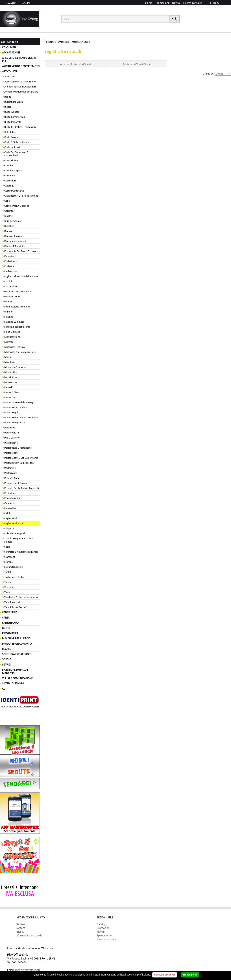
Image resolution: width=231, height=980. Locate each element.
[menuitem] (194, 3)
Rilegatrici (10, 528)
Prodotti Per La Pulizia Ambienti (22, 488)
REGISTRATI (12, 3)
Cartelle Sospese (13, 170)
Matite (8, 357)
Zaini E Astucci (12, 602)
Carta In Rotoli (12, 147)
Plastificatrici (11, 443)
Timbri (8, 592)
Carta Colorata (12, 137)
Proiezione (10, 493)
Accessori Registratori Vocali (76, 64)
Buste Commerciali (15, 117)
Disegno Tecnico (13, 236)
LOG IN (26, 3)
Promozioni (162, 3)
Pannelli (9, 387)
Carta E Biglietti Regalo (17, 142)
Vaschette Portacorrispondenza (21, 597)
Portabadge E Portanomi (18, 448)
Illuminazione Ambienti (17, 307)
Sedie (7, 547)
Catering (9, 186)
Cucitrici (9, 216)
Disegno (9, 231)
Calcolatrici (10, 132)
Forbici (8, 281)
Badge (8, 97)
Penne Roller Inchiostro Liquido (21, 417)
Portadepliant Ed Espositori (19, 463)
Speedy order (105, 935)
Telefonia (9, 587)
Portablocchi (11, 453)
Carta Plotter (11, 160)
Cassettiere (10, 181)
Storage (8, 562)
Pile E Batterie (12, 438)
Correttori (10, 211)
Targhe (8, 582)
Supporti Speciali (14, 567)
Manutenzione (12, 337)
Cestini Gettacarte (14, 191)
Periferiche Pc (12, 433)
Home (149, 3)
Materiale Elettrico (15, 347)
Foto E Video (11, 286)
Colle (7, 201)
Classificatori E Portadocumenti (21, 196)
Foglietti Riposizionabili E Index (21, 276)
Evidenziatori (11, 271)
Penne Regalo (12, 412)
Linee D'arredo (12, 332)
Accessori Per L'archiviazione (20, 82)
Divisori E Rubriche (15, 246)
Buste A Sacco (12, 112)
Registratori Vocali (14, 523)
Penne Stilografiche (15, 422)
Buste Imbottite (13, 122)
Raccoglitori (11, 508)
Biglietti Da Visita (14, 102)
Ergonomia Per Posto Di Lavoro (21, 251)
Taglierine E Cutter (14, 577)
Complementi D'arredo (17, 206)
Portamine (10, 468)
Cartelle (9, 165)
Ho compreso (190, 975)
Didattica (9, 226)
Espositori (10, 256)
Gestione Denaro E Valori (18, 291)
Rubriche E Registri (15, 533)
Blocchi (8, 107)
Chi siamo (21, 924)
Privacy (20, 932)
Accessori (9, 77)
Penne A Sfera (12, 392)
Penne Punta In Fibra (16, 407)
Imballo (8, 312)
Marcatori (10, 342)
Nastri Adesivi (12, 377)
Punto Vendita (12, 498)
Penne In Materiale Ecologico (20, 402)
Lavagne (9, 317)
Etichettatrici (11, 261)
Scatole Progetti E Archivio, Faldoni (19, 540)
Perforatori (10, 428)
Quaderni (9, 503)
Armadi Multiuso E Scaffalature (21, 92)
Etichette (9, 266)
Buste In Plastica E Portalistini (20, 127)
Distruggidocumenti (15, 241)
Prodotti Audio (12, 478)
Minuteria (10, 362)
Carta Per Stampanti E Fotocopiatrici (16, 154)
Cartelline (10, 176)
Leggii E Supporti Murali (17, 327)
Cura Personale (13, 221)
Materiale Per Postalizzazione (20, 352)
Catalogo (102, 924)
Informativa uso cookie (29, 935)
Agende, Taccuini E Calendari (20, 87)
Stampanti (10, 557)
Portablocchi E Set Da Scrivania (21, 458)
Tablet (8, 572)
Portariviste (11, 473)
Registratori (11, 518)
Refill (7, 513)
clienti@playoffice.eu (28, 970)
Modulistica (11, 372)
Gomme (9, 302)
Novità (176, 3)
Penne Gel (10, 397)
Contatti (20, 928)
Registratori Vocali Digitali (137, 64)
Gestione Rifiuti (13, 296)
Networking (11, 382)
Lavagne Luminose (14, 322)
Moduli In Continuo (15, 367)
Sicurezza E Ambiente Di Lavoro (21, 552)
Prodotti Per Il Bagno (16, 483)
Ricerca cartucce (192, 3)
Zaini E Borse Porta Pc (16, 607)
